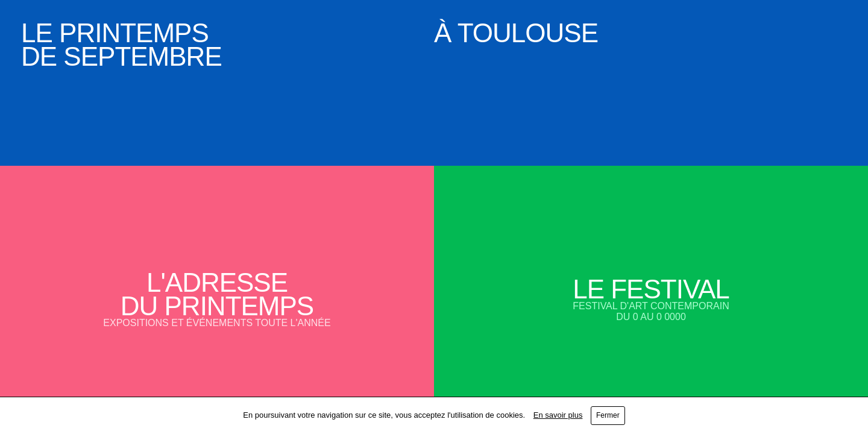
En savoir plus (558, 415)
